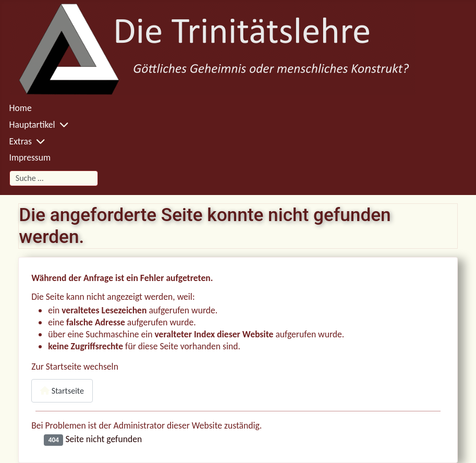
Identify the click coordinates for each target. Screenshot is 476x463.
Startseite (62, 391)
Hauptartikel (32, 125)
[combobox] (54, 178)
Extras (21, 141)
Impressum (30, 157)
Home (21, 108)
